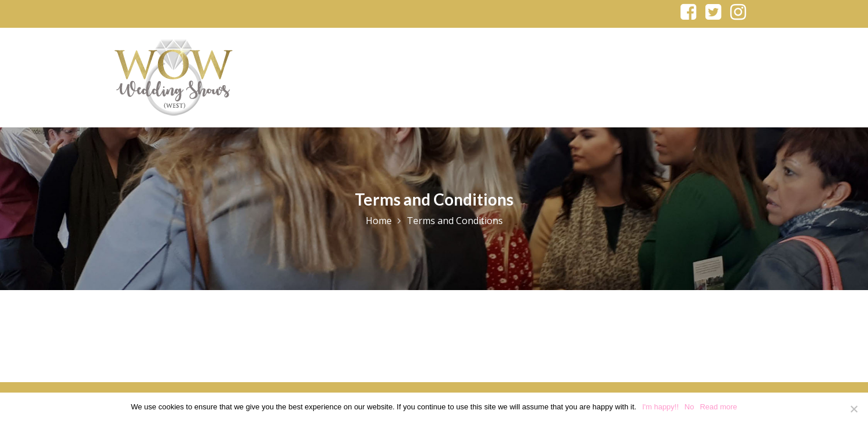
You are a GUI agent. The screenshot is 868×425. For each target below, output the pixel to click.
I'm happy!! (661, 407)
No (689, 407)
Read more (718, 407)
